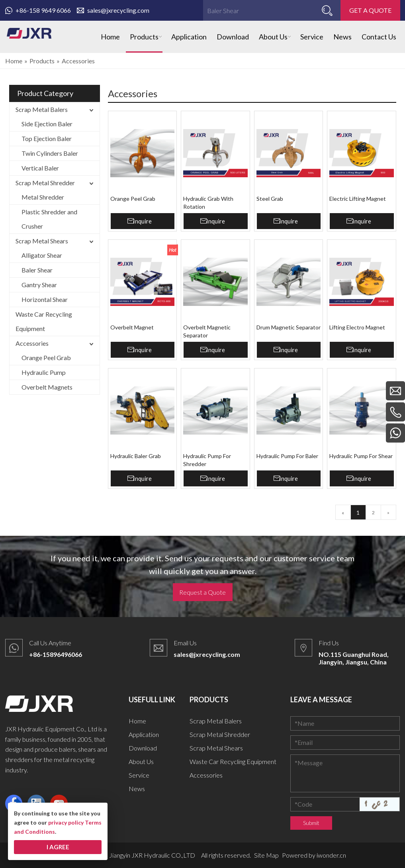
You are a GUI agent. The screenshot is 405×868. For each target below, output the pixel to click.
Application (144, 734)
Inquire (142, 221)
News (137, 789)
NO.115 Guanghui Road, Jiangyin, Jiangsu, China (354, 658)
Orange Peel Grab (46, 358)
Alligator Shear (42, 255)
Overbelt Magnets (47, 387)
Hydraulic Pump (44, 372)
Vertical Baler (40, 168)
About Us (141, 761)
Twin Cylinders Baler (50, 153)
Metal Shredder (43, 197)
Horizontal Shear (45, 299)
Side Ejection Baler (47, 124)
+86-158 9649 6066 (38, 10)
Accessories (32, 343)
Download (143, 748)
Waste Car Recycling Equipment (44, 321)
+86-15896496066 (56, 654)
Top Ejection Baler (47, 138)
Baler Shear (37, 270)
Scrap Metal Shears (42, 241)
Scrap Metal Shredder (45, 183)
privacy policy (66, 822)
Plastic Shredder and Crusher (49, 219)
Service (139, 775)
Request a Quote (202, 592)
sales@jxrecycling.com (113, 10)
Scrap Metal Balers (42, 109)
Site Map (266, 855)
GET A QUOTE (370, 10)
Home (137, 721)
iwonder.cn (331, 855)
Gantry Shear (39, 285)
